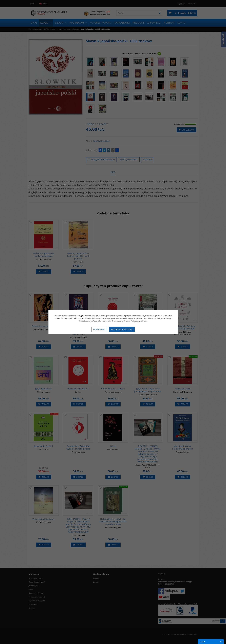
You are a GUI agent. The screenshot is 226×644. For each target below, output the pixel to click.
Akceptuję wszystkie (122, 329)
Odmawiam (99, 329)
